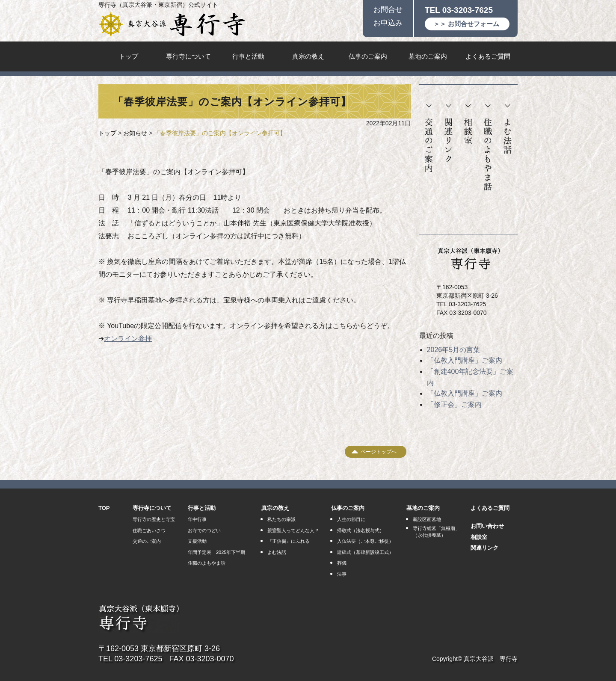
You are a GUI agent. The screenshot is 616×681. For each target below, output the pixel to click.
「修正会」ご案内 (454, 404)
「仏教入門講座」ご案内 (465, 360)
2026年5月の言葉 (454, 350)
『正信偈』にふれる (289, 541)
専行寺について (188, 56)
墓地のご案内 (428, 56)
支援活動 (197, 541)
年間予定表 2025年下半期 (216, 552)
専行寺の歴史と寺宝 (154, 519)
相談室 (468, 124)
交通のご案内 (429, 139)
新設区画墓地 (427, 519)
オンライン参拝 (128, 339)
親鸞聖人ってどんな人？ (293, 530)
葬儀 (342, 563)
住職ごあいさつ (149, 530)
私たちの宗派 (281, 519)
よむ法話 (507, 129)
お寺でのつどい (204, 530)
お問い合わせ (487, 526)
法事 (342, 574)
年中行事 (197, 519)
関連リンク (449, 134)
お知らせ (135, 133)
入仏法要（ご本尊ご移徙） (365, 541)
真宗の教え (308, 56)
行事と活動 (248, 56)
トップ (129, 56)
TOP (104, 508)
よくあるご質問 (488, 56)
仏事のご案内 (368, 56)
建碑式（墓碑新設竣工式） (365, 552)
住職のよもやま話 (488, 148)
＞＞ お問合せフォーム (466, 24)
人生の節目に (351, 519)
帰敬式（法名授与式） (361, 530)
